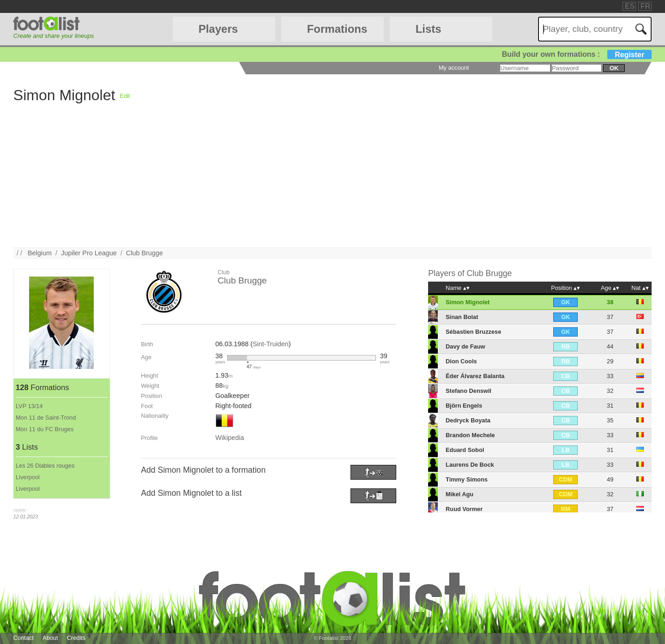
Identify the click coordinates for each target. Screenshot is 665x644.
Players (218, 29)
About (50, 638)
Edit (125, 96)
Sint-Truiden (271, 344)
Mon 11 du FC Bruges (45, 429)
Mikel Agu (459, 494)
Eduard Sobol (465, 450)
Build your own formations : (577, 54)
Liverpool (28, 477)
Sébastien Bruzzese (473, 332)
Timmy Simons (467, 479)
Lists (429, 29)
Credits (76, 638)
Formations (337, 29)
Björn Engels (464, 406)
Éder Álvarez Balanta (475, 376)
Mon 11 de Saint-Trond (46, 418)
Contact (24, 638)
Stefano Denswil (469, 391)
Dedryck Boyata (468, 420)
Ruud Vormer (464, 509)
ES (630, 6)
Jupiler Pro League (89, 253)
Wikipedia (230, 438)
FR (645, 6)
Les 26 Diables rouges (45, 466)
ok (614, 68)
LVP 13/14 (29, 406)
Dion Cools (461, 361)
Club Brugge (145, 253)
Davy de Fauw (465, 346)
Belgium (40, 253)
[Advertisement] (290, 183)
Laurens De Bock (470, 465)
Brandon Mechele (470, 435)
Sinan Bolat (462, 317)
